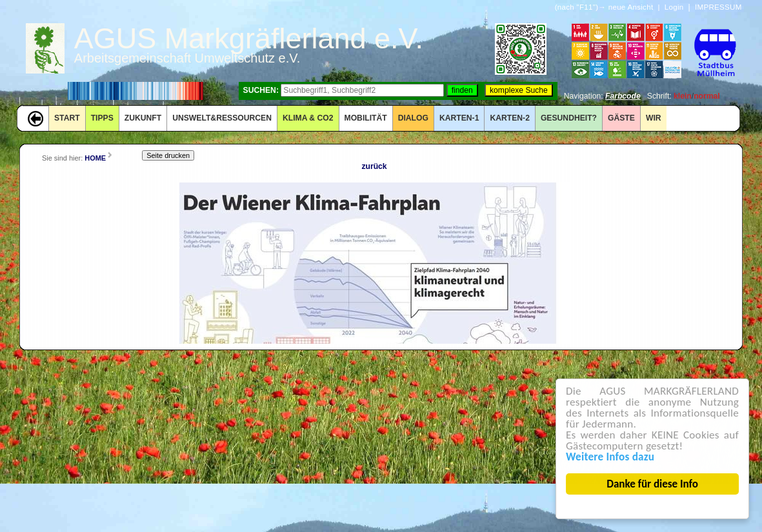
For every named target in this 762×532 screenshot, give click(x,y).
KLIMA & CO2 (308, 118)
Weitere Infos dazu (611, 457)
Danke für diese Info (653, 484)
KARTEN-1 (459, 118)
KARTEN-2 (509, 118)
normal (707, 96)
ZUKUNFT (143, 118)
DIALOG (413, 118)
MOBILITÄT (366, 118)
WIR (654, 118)
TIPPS (102, 118)
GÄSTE (621, 118)
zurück (374, 166)
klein (683, 96)
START (67, 118)
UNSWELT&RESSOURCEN (222, 118)
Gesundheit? (569, 118)
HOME (95, 158)
